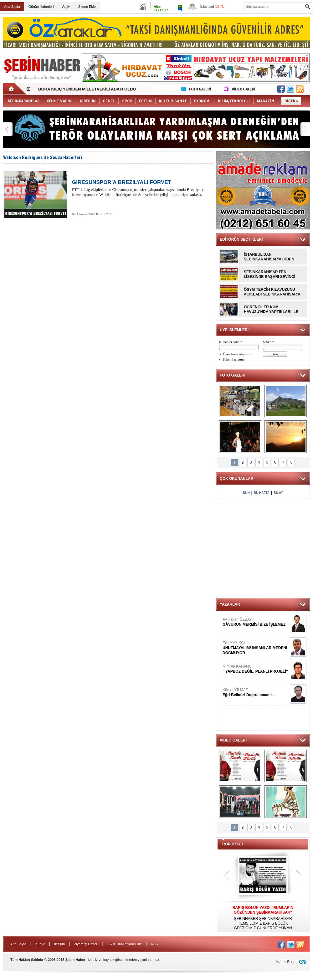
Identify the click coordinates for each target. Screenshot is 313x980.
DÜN (246, 493)
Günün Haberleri (41, 7)
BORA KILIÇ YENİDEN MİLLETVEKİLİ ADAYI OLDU (87, 89)
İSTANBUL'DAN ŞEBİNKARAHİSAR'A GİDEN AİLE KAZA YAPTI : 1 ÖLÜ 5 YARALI (269, 257)
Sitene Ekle (87, 7)
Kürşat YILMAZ (255, 693)
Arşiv (66, 7)
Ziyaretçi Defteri (86, 944)
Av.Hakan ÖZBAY (255, 622)
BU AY (278, 493)
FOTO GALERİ (233, 375)
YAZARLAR (230, 604)
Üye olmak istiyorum (238, 354)
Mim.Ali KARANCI (255, 669)
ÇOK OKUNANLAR (236, 479)
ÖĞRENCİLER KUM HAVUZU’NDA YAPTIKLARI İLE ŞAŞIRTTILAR (271, 310)
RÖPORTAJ (233, 844)
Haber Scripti (287, 962)
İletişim (59, 944)
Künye (40, 944)
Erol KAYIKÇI (255, 648)
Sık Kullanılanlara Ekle (125, 944)
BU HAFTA (262, 493)
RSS (154, 944)
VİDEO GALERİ (233, 740)
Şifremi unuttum (234, 359)
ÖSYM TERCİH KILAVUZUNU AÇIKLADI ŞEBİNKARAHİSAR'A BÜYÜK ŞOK (272, 292)
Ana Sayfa (12, 7)
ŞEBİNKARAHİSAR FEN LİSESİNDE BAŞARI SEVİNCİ (269, 274)
